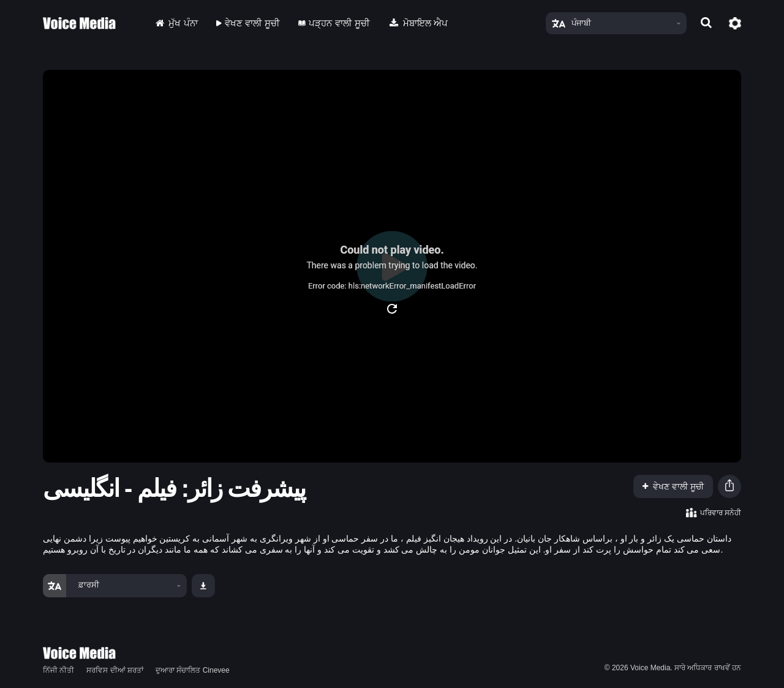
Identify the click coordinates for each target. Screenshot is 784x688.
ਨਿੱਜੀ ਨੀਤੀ (58, 670)
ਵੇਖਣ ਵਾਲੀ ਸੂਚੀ (248, 23)
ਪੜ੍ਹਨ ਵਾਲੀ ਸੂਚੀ (334, 23)
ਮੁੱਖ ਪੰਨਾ (175, 23)
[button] (729, 487)
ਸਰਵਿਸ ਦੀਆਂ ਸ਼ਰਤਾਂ (115, 670)
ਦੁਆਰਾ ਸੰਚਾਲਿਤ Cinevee (193, 670)
